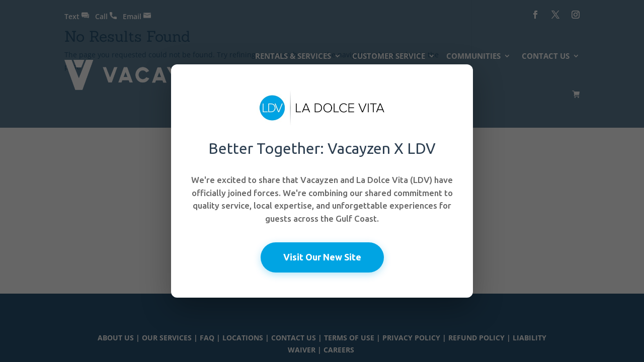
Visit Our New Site (322, 257)
